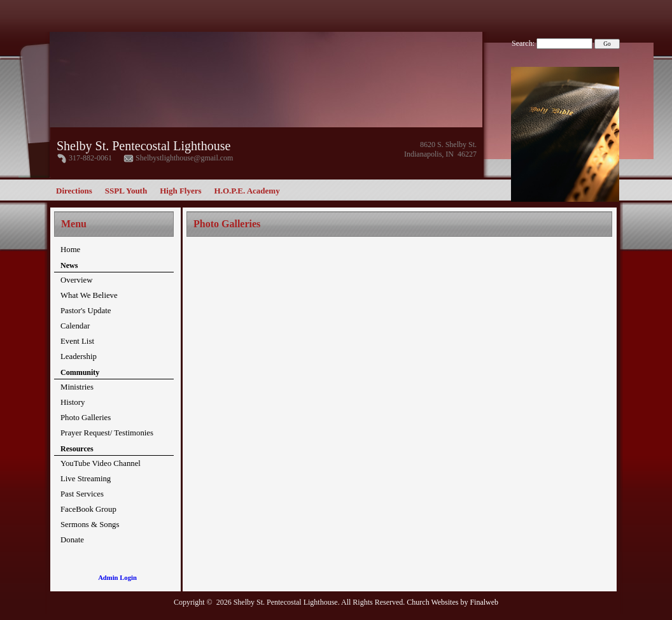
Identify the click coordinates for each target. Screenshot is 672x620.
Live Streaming (86, 479)
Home (70, 250)
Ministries (77, 387)
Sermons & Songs (90, 525)
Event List (77, 341)
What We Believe (89, 295)
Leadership (79, 356)
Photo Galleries (86, 418)
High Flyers (180, 191)
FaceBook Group (88, 509)
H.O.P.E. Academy (247, 191)
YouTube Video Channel (101, 463)
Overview (76, 280)
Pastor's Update (86, 311)
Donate (72, 540)
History (73, 402)
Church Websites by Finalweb (452, 602)
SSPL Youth (126, 191)
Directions (74, 191)
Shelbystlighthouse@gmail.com (184, 158)
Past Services (82, 494)
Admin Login (117, 578)
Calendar (75, 326)
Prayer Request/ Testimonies (107, 433)
